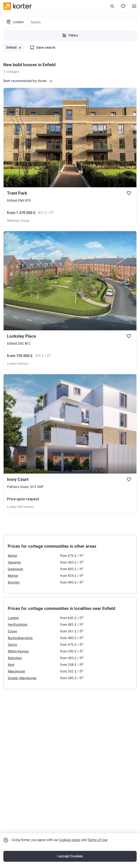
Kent (11, 665)
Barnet (12, 556)
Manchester (16, 671)
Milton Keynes (18, 651)
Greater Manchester (22, 678)
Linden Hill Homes (20, 507)
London (13, 618)
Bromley (14, 582)
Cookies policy (70, 840)
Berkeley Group (18, 221)
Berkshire (15, 658)
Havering (14, 562)
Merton (13, 576)
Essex (12, 631)
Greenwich (15, 569)
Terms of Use (98, 840)
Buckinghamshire (20, 638)
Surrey (12, 645)
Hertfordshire (18, 625)
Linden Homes (18, 364)
